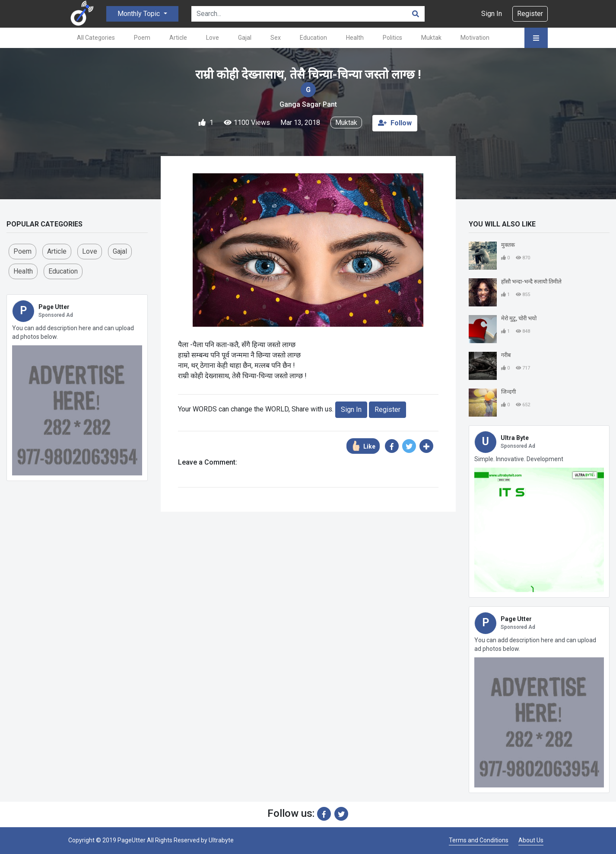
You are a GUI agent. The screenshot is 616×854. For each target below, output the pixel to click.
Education (313, 38)
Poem (142, 38)
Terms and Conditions (479, 840)
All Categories (96, 38)
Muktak (431, 38)
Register (530, 14)
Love (213, 38)
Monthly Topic (140, 14)
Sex (276, 38)
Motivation (475, 38)
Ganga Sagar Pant (308, 104)
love (90, 251)
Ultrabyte (221, 840)
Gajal (245, 38)
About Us (531, 840)
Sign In (492, 14)
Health (355, 38)
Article (178, 38)
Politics (392, 38)
